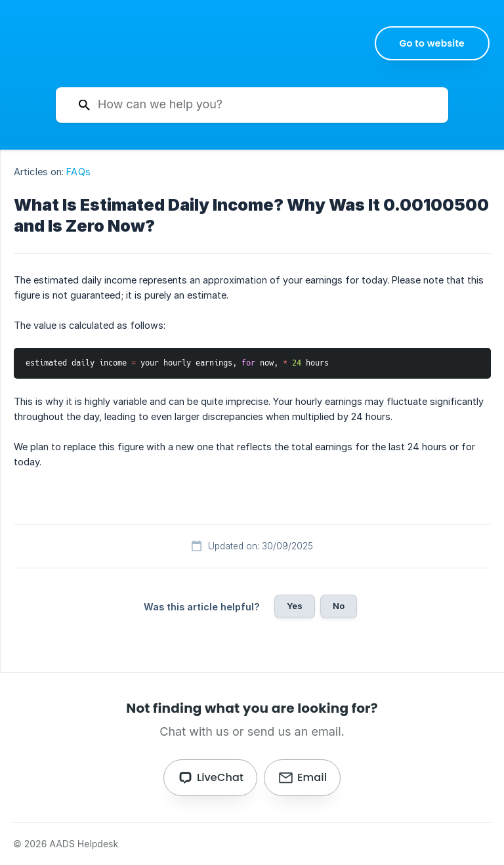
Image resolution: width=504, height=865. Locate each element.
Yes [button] (295, 606)
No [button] (339, 606)
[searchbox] (252, 105)
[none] (432, 43)
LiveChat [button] (220, 777)
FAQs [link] (78, 172)
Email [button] (312, 777)
